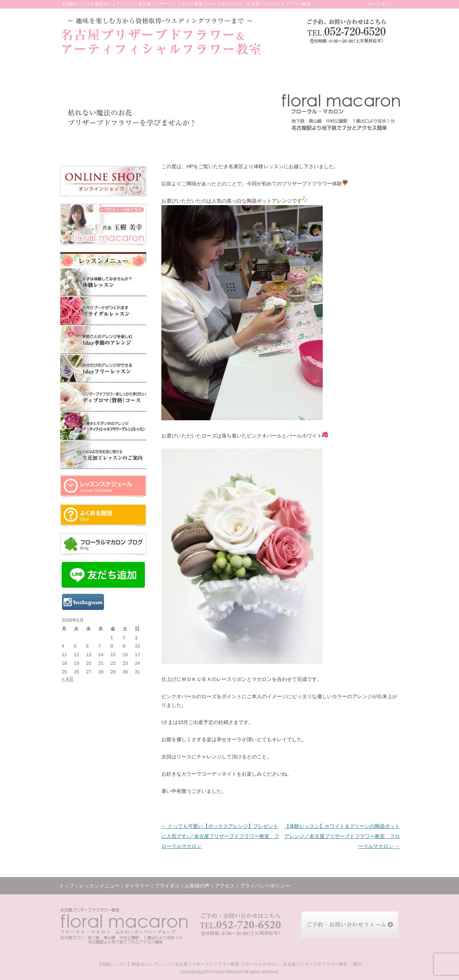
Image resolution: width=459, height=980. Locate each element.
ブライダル (207, 144)
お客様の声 (240, 144)
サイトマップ (380, 4)
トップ (79, 144)
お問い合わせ (382, 144)
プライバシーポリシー (265, 886)
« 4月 (68, 679)
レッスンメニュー (127, 144)
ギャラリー (172, 144)
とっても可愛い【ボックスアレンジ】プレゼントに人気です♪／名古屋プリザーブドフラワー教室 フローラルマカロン (220, 836)
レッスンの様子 (276, 144)
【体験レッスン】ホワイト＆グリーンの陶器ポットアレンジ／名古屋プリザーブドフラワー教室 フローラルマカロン (342, 836)
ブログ (313, 144)
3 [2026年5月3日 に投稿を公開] (136, 637)
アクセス (346, 144)
